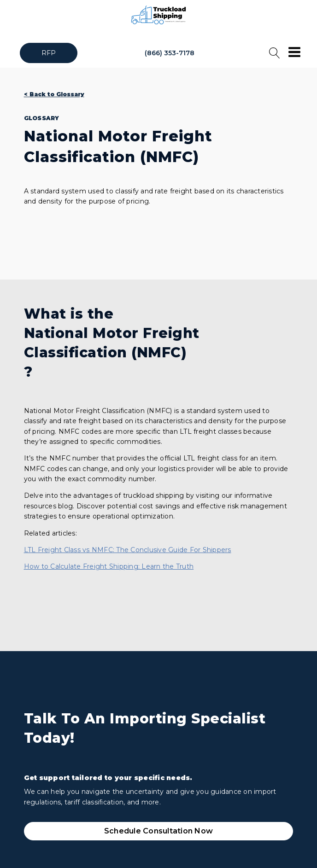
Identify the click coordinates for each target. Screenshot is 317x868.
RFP (49, 53)
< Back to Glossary (54, 94)
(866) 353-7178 (170, 53)
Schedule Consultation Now (158, 831)
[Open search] (275, 53)
